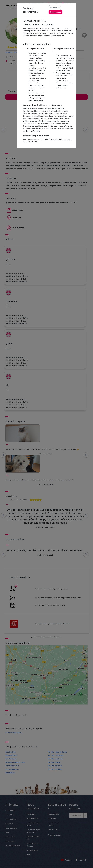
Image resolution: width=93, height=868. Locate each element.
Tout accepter (55, 12)
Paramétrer (55, 8)
